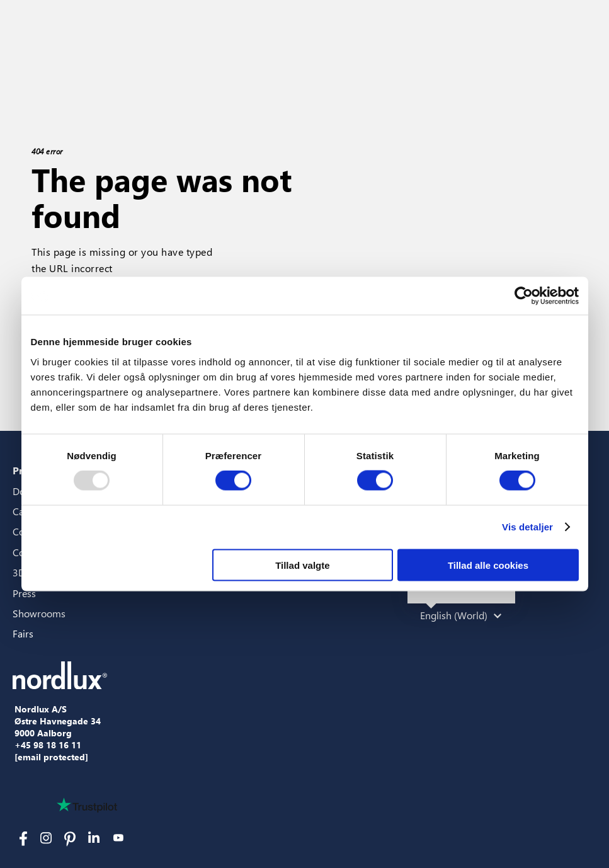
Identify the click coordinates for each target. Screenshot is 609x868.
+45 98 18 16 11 (48, 745)
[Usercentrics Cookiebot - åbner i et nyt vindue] (524, 296)
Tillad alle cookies (488, 565)
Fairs (23, 633)
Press (24, 593)
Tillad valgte (302, 565)
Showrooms (39, 613)
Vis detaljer (527, 527)
